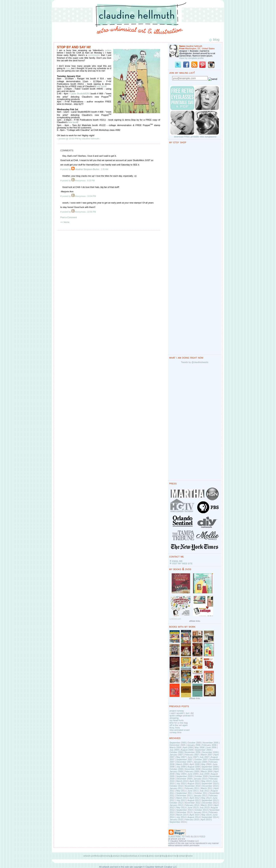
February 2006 (209, 745)
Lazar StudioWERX (80, 94)
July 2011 (204, 791)
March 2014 (182, 815)
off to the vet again (179, 725)
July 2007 (204, 757)
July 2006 (174, 750)
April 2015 (206, 820)
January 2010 (200, 779)
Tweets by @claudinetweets (195, 362)
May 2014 (206, 815)
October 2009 (201, 776)
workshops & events (137, 856)
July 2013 (204, 808)
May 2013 (181, 808)
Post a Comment (69, 217)
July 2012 (181, 800)
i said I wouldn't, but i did (182, 713)
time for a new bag (179, 723)
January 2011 (176, 788)
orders (108, 50)
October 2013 (201, 810)
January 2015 (176, 820)
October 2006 (176, 752)
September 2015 (178, 822)
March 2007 (207, 755)
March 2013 (207, 805)
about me (172, 856)
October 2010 (176, 786)
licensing (106, 856)
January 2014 (200, 812)
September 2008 (210, 767)
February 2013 (192, 805)
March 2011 (207, 788)
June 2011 (193, 791)
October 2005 (194, 743)
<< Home (65, 222)
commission (94, 55)
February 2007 (192, 755)
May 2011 (181, 791)
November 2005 (210, 743)
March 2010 (182, 781)
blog (163, 856)
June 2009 (193, 774)
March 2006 (175, 747)
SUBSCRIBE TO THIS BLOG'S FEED (187, 837)
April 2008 (195, 764)
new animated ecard (179, 730)
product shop (119, 856)
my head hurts (177, 720)
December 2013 (184, 812)
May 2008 (206, 764)
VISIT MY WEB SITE (182, 564)
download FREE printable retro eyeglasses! (195, 137)
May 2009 (181, 774)
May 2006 (199, 747)
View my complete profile (191, 58)
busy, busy (175, 728)
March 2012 (182, 798)
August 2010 (194, 783)
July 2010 (181, 783)
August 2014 (194, 817)
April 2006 (188, 747)
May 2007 (181, 757)
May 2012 (206, 798)
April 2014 (195, 815)
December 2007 (184, 762)
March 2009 (207, 771)
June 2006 (211, 747)
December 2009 (184, 779)
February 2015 (192, 820)
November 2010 (192, 786)
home (190, 856)
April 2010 (195, 781)
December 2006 (210, 752)
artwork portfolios (92, 856)
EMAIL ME (177, 561)
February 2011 (192, 788)
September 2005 (178, 743)
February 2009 (192, 771)
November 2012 (192, 803)
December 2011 (184, 795)
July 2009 (204, 774)
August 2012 (194, 800)
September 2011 (184, 793)
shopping (174, 718)
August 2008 (194, 767)
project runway (177, 711)
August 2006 (187, 750)
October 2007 (201, 759)
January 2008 (200, 762)
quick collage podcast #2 (182, 716)
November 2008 (192, 769)
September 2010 (210, 783)
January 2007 (176, 755)
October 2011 (201, 793)
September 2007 (184, 759)
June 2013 (193, 808)
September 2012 (210, 800)
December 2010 (210, 786)
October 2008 (176, 769)
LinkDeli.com (175, 619)
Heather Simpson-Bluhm (87, 169)
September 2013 (184, 810)
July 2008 (181, 767)
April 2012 (195, 798)
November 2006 (192, 752)
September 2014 (210, 817)
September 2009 (184, 776)
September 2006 (203, 750)
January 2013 (176, 805)
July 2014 (181, 817)
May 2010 (206, 781)
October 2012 (176, 803)
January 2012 (200, 795)
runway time (175, 732)
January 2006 (194, 745)
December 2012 (210, 803)
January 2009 (176, 771)
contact (182, 856)
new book (101, 86)
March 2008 (182, 764)
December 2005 (177, 745)
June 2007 (193, 757)
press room (154, 856)
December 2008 (210, 769)
